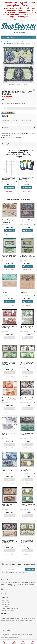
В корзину (11, 188)
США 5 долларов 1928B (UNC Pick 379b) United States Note (9, 363)
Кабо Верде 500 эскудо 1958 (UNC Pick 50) (9, 505)
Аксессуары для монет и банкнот (10, 608)
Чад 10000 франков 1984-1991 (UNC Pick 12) (27, 470)
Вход (16, 20)
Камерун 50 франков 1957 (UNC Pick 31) (27, 505)
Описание (5, 127)
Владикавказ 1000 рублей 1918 (27, 220)
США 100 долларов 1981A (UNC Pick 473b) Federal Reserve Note (27, 541)
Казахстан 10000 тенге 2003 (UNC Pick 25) (9, 470)
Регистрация (23, 20)
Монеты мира (5, 600)
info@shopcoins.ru (7, 594)
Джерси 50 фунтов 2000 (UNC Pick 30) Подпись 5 (27, 398)
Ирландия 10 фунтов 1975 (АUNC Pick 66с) (15, 120)
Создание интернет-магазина (8, 639)
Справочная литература (8, 610)
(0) (6, 182)
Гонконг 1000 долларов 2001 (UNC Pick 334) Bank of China (9, 399)
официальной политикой (23, 619)
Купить (21, 108)
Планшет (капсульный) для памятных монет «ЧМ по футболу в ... (27, 178)
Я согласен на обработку (14, 572)
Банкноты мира (6, 602)
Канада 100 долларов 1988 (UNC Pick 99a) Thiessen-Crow (8, 221)
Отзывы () (5, 144)
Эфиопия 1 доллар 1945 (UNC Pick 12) (27, 434)
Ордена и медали (6, 604)
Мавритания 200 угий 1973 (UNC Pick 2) (10, 327)
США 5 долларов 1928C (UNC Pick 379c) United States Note (26, 363)
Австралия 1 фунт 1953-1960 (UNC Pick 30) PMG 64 (10, 256)
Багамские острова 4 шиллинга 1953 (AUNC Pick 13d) (27, 257)
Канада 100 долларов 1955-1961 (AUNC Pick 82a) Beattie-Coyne (10, 541)
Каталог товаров (9, 37)
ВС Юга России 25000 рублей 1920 (26, 292)
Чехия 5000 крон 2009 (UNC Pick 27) (8, 434)
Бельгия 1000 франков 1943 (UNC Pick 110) (26, 327)
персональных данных (21, 572)
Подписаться (30, 569)
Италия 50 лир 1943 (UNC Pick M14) (9, 292)
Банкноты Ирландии (13, 119)
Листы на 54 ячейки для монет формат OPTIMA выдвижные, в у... (9, 178)
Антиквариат (5, 606)
